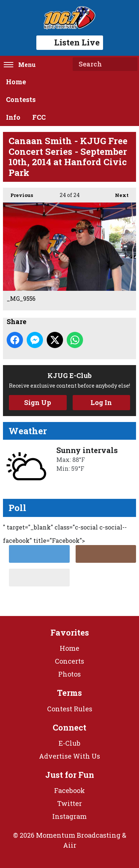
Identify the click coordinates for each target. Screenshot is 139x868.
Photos (69, 674)
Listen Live (70, 42)
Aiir (70, 845)
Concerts (69, 661)
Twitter (69, 803)
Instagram (69, 816)
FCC (39, 117)
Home (16, 82)
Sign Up (38, 402)
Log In (101, 402)
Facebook (69, 790)
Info (13, 117)
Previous (18, 193)
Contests (21, 99)
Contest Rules (70, 709)
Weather (28, 431)
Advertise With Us (69, 756)
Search (129, 64)
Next (118, 193)
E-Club (69, 743)
